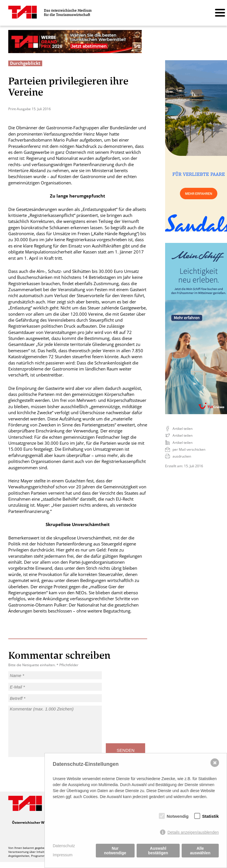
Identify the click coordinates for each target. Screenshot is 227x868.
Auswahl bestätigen (158, 851)
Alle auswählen (200, 851)
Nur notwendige (115, 851)
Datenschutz (64, 846)
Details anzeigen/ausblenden (193, 832)
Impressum (63, 855)
